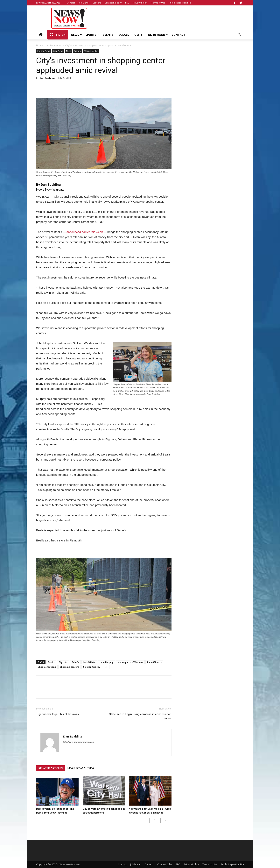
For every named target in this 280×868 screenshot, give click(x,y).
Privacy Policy (140, 3)
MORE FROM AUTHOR (81, 768)
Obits (138, 35)
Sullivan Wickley (92, 667)
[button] (239, 35)
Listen (58, 35)
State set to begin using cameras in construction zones (140, 716)
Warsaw (78, 51)
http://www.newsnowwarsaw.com (79, 742)
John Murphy (107, 662)
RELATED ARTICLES (51, 768)
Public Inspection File (180, 3)
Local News (58, 51)
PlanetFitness (154, 662)
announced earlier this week (85, 232)
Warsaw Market (91, 51)
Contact (71, 3)
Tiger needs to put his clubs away (58, 714)
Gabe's (75, 662)
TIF (106, 667)
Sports (92, 35)
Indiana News (54, 45)
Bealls (51, 662)
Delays (124, 35)
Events (108, 35)
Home (40, 45)
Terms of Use (158, 3)
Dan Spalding (47, 78)
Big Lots (63, 662)
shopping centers (70, 667)
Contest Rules (113, 3)
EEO (127, 3)
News (77, 35)
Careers (97, 3)
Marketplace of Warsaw (130, 662)
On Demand (158, 35)
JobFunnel (84, 3)
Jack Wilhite (89, 662)
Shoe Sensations (47, 667)
